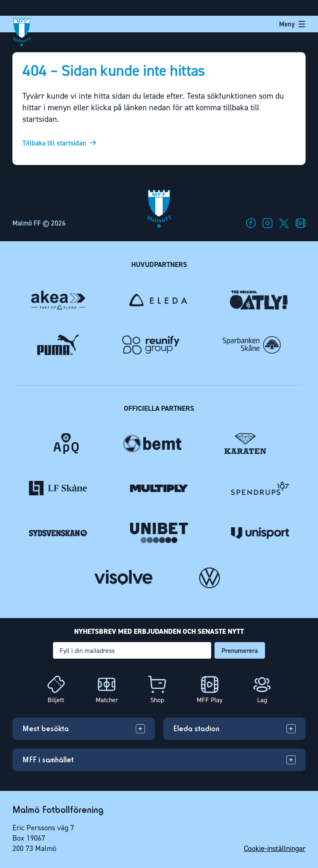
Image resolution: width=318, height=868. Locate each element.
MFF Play (210, 700)
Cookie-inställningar (275, 849)
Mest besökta (46, 729)
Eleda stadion (196, 729)
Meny (292, 24)
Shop (157, 700)
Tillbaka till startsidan (54, 143)
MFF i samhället (48, 760)
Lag (262, 700)
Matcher (107, 700)
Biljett (56, 700)
